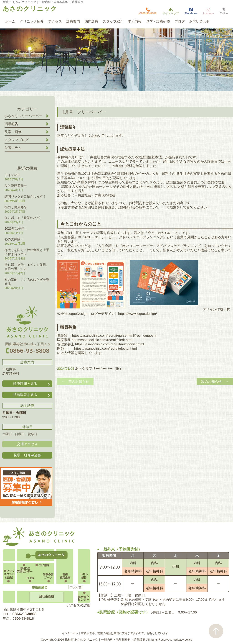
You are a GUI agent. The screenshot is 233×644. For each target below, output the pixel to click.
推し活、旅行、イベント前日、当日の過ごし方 (27, 267)
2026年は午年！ (16, 228)
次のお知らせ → (215, 381)
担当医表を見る (32, 395)
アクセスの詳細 (78, 605)
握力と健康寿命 (16, 207)
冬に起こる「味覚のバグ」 (24, 218)
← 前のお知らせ (75, 381)
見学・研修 (13, 132)
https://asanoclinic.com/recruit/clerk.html (102, 340)
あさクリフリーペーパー (23, 116)
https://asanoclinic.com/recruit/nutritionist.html (109, 344)
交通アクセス (27, 444)
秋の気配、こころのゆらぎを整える (27, 282)
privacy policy (183, 640)
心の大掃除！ (14, 239)
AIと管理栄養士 (16, 186)
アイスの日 (13, 175)
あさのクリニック (30, 9)
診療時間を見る (32, 384)
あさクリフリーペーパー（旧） (99, 368)
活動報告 (11, 124)
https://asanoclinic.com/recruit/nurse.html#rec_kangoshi (114, 335)
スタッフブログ (16, 140)
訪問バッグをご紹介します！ (25, 196)
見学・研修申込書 (27, 455)
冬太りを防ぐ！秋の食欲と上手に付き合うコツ (27, 252)
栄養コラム (13, 148)
